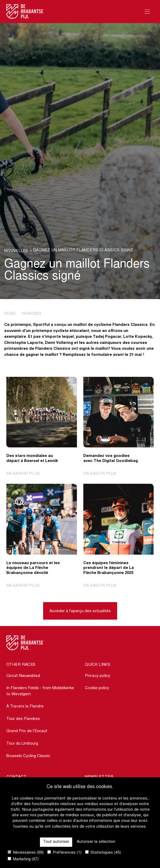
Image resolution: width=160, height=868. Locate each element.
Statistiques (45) (103, 852)
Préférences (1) (64, 852)
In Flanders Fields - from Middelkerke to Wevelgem (40, 691)
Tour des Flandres (23, 719)
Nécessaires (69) (26, 852)
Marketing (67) (23, 859)
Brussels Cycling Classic (28, 756)
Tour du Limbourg (22, 744)
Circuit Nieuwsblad (23, 676)
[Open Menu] (147, 11)
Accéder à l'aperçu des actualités (80, 611)
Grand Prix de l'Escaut (27, 731)
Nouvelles (16, 251)
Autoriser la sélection (96, 842)
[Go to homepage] (25, 12)
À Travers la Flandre (25, 707)
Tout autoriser (56, 842)
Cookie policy (97, 688)
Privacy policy (98, 676)
